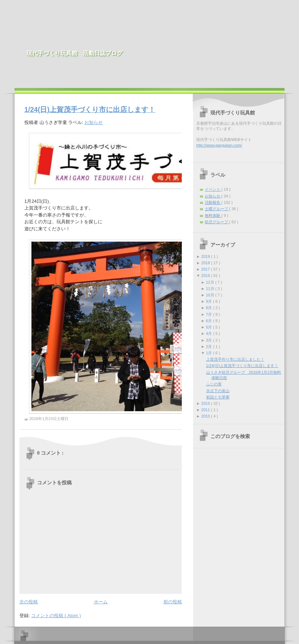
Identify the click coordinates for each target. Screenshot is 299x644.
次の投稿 (29, 602)
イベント (213, 189)
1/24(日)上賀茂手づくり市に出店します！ (90, 110)
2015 (206, 403)
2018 (206, 263)
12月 (210, 282)
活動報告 (213, 202)
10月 (210, 295)
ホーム (101, 602)
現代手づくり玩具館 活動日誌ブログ (74, 53)
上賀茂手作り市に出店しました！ (235, 359)
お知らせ (94, 122)
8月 (209, 308)
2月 (209, 347)
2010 (206, 416)
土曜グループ (217, 209)
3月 (209, 340)
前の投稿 (173, 602)
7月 (209, 314)
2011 (206, 410)
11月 (210, 289)
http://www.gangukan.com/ (219, 145)
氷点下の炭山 (218, 391)
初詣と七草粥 (218, 397)
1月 (209, 353)
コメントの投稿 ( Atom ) (56, 616)
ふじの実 (214, 384)
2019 (206, 256)
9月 (209, 301)
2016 (206, 276)
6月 (209, 321)
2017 (206, 269)
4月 (209, 333)
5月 (209, 327)
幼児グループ (217, 222)
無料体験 (213, 215)
